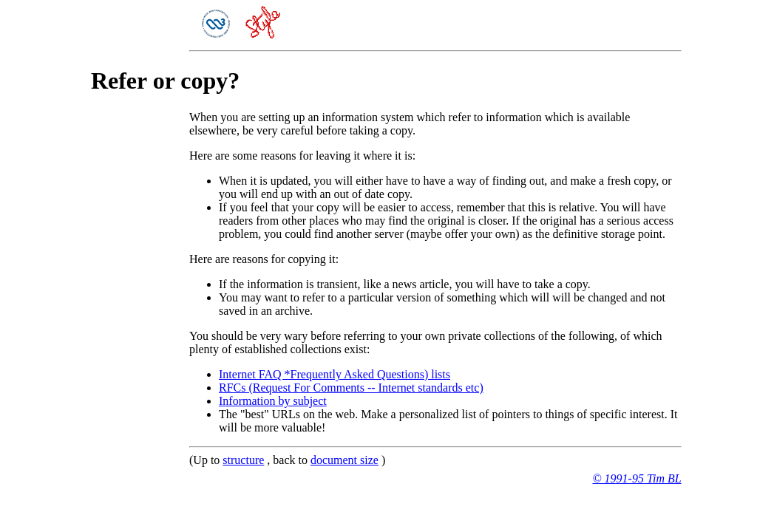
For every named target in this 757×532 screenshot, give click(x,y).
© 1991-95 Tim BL (637, 478)
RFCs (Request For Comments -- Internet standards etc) (351, 388)
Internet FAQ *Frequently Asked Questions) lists (335, 374)
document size (344, 460)
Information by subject (273, 401)
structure (243, 460)
